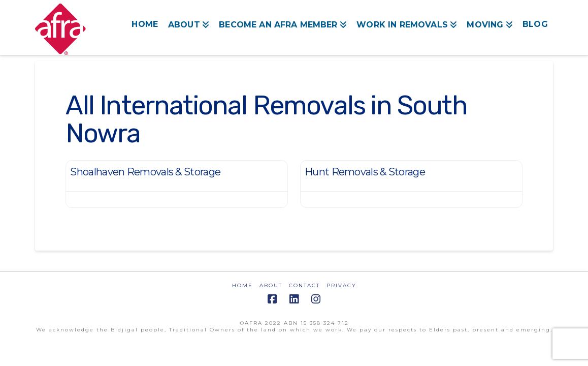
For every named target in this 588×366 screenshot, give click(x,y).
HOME (242, 285)
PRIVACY (341, 285)
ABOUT (271, 285)
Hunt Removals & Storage (365, 172)
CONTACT (304, 285)
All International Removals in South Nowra (266, 119)
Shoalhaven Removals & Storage (145, 172)
